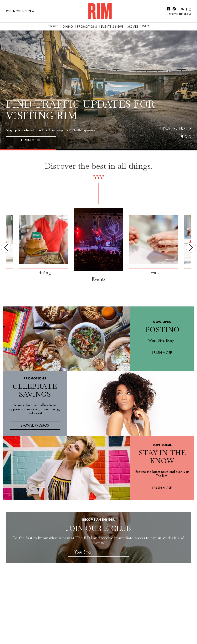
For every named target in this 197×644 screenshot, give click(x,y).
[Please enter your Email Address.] (98, 552)
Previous (6, 247)
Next (191, 247)
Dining (44, 273)
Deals (154, 273)
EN (183, 9)
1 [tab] (182, 136)
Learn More (31, 140)
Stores (53, 26)
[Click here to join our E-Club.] (125, 552)
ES (190, 9)
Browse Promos (35, 426)
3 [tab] (190, 136)
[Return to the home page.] (100, 11)
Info (146, 26)
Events (99, 279)
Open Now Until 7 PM (20, 11)
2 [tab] (186, 136)
